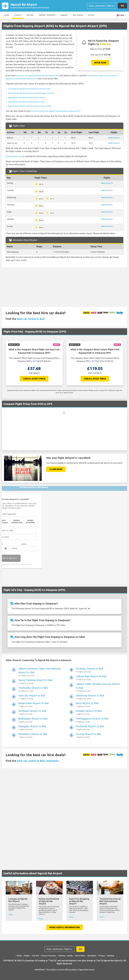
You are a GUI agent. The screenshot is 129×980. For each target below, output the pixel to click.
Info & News (78, 16)
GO (122, 6)
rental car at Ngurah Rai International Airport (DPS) (40, 76)
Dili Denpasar (13, 252)
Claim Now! (56, 470)
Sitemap (112, 956)
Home (7, 16)
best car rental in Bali (31, 319)
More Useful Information (64, 928)
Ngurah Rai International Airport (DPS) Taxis (28, 102)
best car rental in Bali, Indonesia (38, 761)
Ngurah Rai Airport (30, 6)
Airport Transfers (47, 16)
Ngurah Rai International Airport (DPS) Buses (29, 98)
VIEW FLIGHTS (114, 138)
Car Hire (30, 16)
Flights (18, 16)
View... (11, 915)
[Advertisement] (64, 288)
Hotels (91, 16)
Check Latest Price (34, 379)
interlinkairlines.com (15, 157)
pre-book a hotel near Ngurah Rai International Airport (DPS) (58, 111)
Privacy (102, 956)
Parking (64, 16)
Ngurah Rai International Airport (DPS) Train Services (32, 106)
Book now (100, 63)
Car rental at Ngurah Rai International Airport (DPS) (31, 89)
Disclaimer (92, 956)
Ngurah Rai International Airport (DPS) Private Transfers (34, 93)
